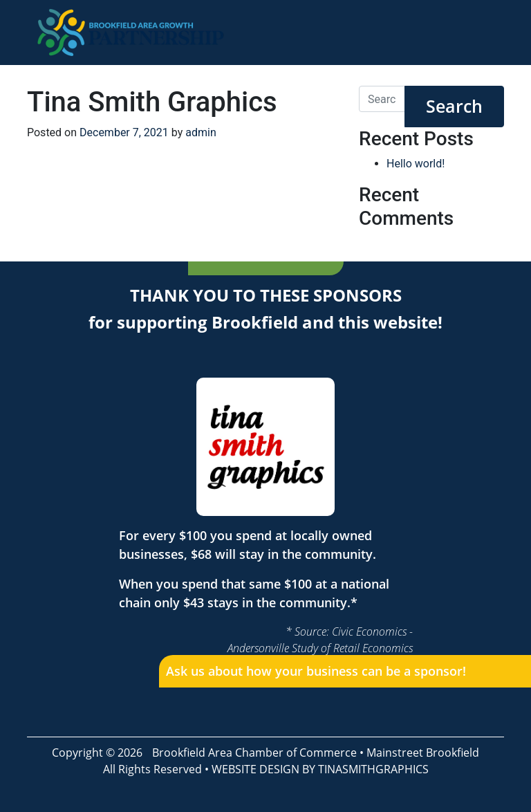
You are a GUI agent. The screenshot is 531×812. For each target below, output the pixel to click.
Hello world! (416, 164)
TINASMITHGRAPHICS (373, 769)
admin (201, 132)
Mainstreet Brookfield (423, 753)
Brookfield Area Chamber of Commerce (254, 753)
